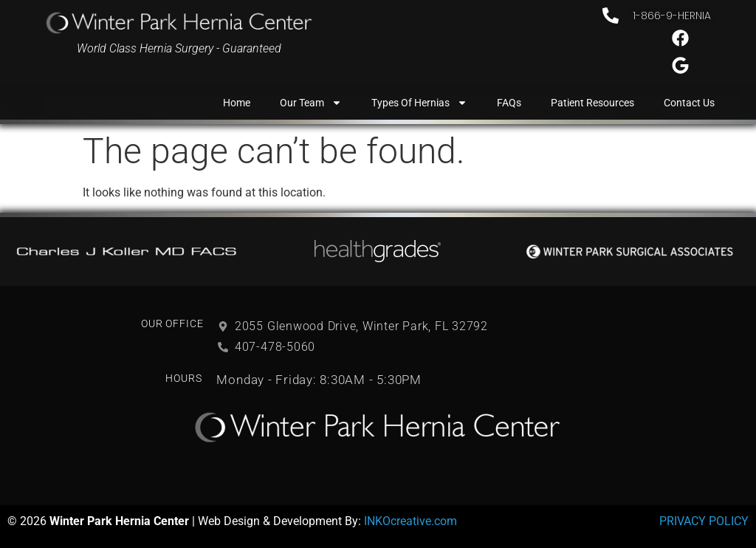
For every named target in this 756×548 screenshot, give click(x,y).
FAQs (509, 103)
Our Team (311, 103)
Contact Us (689, 103)
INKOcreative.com (410, 521)
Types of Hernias (419, 103)
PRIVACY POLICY (704, 521)
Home (237, 103)
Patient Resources (592, 103)
